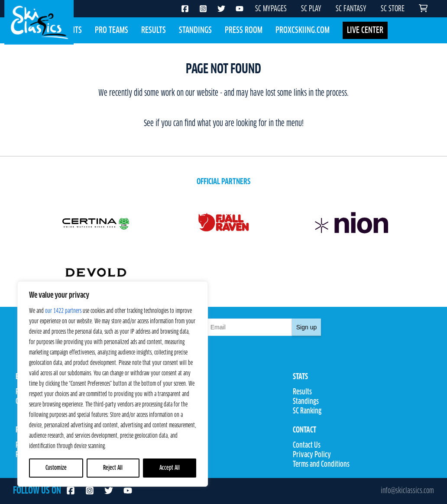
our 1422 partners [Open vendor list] (63, 311)
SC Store (165, 455)
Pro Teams (112, 30)
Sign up (306, 327)
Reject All (113, 468)
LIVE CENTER (365, 30)
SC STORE (393, 9)
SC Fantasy (168, 465)
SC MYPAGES (271, 9)
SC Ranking (307, 411)
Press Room (244, 30)
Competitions (172, 402)
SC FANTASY (351, 9)
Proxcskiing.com (303, 30)
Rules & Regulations (180, 411)
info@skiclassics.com (407, 491)
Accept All (170, 468)
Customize (56, 468)
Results (154, 30)
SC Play (164, 445)
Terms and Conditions (321, 465)
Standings (195, 30)
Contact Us (307, 445)
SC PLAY (311, 9)
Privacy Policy (312, 455)
